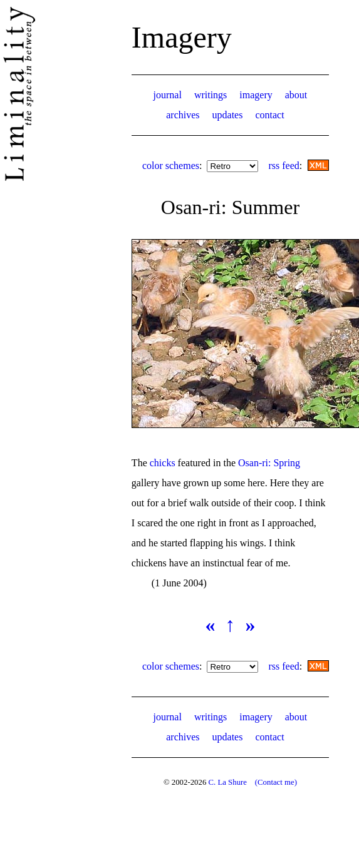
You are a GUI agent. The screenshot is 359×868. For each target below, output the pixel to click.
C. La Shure (227, 782)
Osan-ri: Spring (269, 463)
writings (211, 95)
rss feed (284, 166)
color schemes (171, 166)
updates (228, 115)
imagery (256, 95)
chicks (163, 463)
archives (183, 115)
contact (269, 115)
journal (168, 95)
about (296, 95)
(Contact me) (276, 782)
